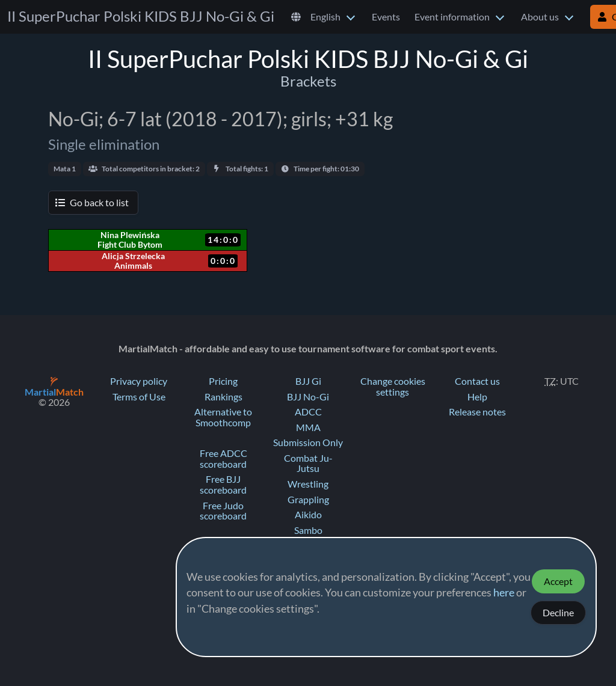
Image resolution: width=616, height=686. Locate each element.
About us (540, 17)
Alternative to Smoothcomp (223, 417)
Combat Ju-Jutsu (308, 464)
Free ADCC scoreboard (223, 459)
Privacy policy (139, 381)
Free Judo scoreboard (223, 511)
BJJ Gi (308, 381)
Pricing (223, 381)
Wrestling (308, 484)
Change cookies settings (393, 387)
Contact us (477, 381)
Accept (558, 581)
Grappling (308, 500)
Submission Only (308, 443)
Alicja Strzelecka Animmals (133, 261)
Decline (558, 613)
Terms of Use (139, 397)
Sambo (308, 530)
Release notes (477, 412)
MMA (308, 427)
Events (386, 17)
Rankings (223, 397)
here (504, 593)
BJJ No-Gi (308, 397)
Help (477, 397)
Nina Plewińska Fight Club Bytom (130, 240)
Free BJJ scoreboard (223, 485)
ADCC (308, 412)
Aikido (308, 515)
